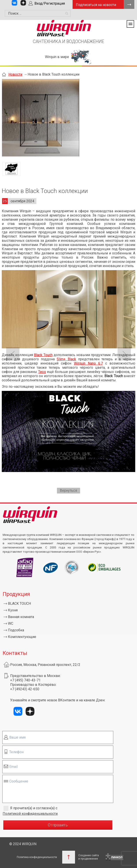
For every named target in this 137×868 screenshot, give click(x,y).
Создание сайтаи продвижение (89, 857)
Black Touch (43, 355)
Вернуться (68, 491)
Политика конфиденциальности (37, 857)
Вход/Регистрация (50, 3)
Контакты (15, 653)
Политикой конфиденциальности (30, 814)
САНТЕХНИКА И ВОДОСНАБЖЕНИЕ (68, 41)
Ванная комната (21, 617)
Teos (42, 372)
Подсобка (16, 630)
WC (11, 623)
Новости (15, 74)
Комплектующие (22, 637)
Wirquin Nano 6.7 (88, 363)
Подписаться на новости (96, 5)
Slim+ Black (66, 359)
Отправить (58, 825)
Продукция (16, 594)
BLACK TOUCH (19, 604)
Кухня (13, 610)
